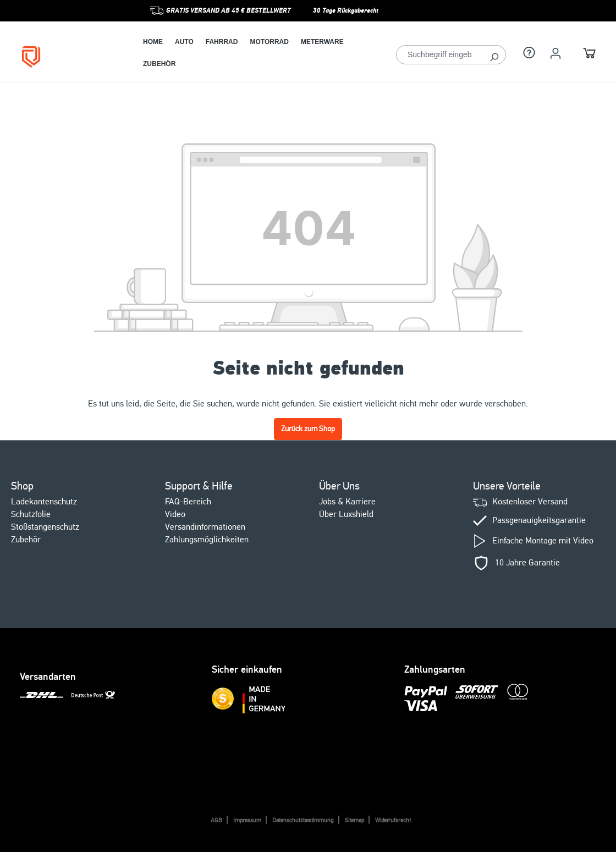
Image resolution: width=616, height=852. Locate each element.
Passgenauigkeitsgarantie (539, 521)
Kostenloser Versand (530, 502)
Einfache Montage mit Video (543, 541)
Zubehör (26, 540)
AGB (216, 820)
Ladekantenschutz (44, 502)
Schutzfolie (31, 514)
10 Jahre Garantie (527, 563)
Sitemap (354, 820)
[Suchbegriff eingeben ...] (439, 55)
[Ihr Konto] (555, 53)
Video (175, 514)
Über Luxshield (346, 514)
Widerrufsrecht (393, 820)
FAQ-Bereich (188, 502)
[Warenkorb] (590, 55)
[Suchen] (494, 55)
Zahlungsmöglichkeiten (207, 540)
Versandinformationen (205, 527)
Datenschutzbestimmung (303, 820)
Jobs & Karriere (347, 502)
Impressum (247, 820)
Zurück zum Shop (308, 429)
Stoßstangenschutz (45, 527)
